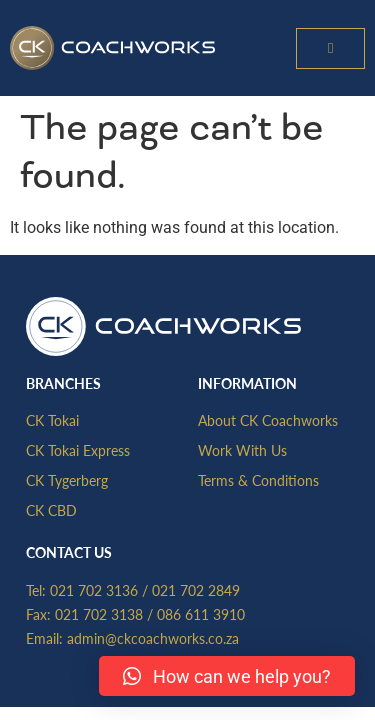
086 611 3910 (201, 614)
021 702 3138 (99, 614)
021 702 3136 (94, 590)
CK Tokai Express (78, 450)
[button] (330, 48)
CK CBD (51, 510)
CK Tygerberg (67, 480)
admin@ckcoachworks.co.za (153, 638)
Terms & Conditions (258, 480)
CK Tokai (52, 420)
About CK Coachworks (268, 420)
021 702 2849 (196, 590)
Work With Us (242, 450)
